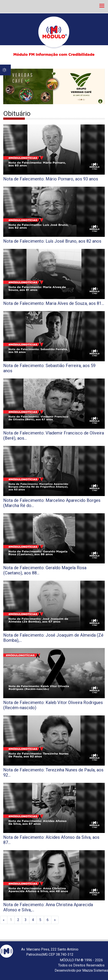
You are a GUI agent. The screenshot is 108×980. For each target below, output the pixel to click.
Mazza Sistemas (95, 970)
